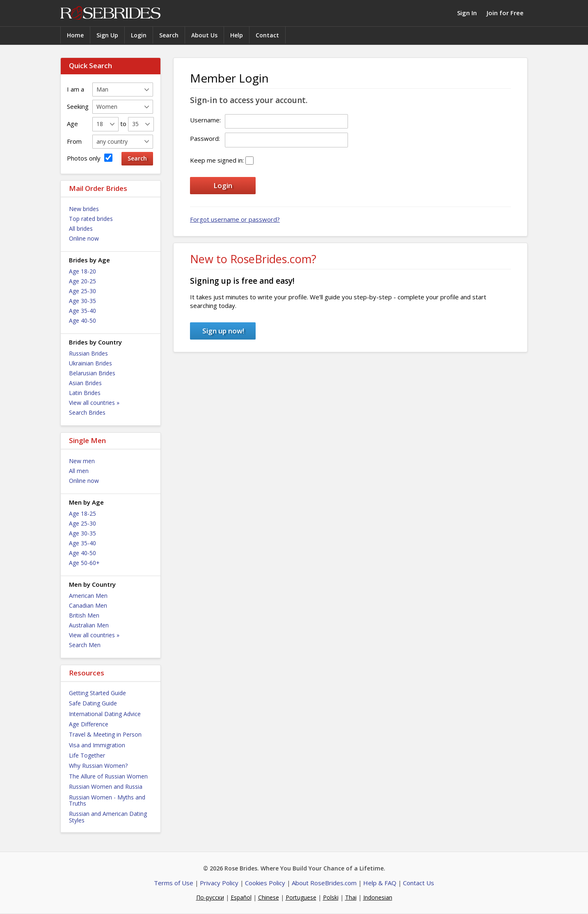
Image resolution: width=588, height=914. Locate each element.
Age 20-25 (82, 281)
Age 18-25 (82, 513)
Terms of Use (174, 883)
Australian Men (89, 625)
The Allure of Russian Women (108, 776)
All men (79, 471)
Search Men (85, 645)
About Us (204, 35)
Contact (267, 35)
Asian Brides (85, 383)
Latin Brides (85, 393)
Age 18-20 (82, 271)
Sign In (467, 13)
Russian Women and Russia (106, 787)
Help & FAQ (380, 883)
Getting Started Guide (97, 693)
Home (75, 35)
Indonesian (378, 897)
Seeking (78, 106)
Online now (84, 238)
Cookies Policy (265, 883)
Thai (351, 897)
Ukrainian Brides (90, 363)
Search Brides (87, 412)
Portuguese (301, 897)
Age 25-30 (82, 291)
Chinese (269, 897)
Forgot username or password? (235, 219)
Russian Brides (88, 353)
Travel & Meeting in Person (105, 734)
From (74, 141)
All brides (81, 228)
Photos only (90, 158)
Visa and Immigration (97, 745)
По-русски (210, 897)
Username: (205, 120)
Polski (331, 897)
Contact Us (419, 883)
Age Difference (89, 724)
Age (72, 124)
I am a (76, 89)
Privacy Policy (219, 883)
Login (139, 35)
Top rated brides (91, 219)
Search (169, 35)
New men (82, 461)
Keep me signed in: (217, 160)
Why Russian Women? (98, 766)
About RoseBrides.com (324, 883)
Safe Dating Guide (93, 703)
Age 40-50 (82, 320)
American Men (88, 596)
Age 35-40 (82, 311)
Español (241, 897)
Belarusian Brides (92, 373)
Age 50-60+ (84, 563)
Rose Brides (110, 13)
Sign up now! (223, 331)
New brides (84, 209)
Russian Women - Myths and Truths (107, 800)
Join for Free (505, 13)
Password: (205, 138)
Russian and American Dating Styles (108, 817)
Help (237, 35)
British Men (84, 615)
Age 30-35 (82, 301)
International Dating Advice (105, 714)
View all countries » (94, 403)
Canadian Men (88, 605)
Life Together (87, 755)
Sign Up (107, 35)
